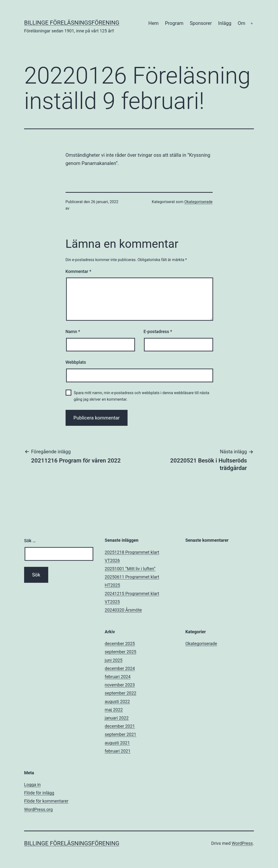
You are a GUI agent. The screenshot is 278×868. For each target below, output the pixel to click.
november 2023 (120, 685)
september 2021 (120, 734)
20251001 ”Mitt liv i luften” (130, 569)
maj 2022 (114, 710)
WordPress (242, 843)
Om (241, 23)
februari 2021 (118, 751)
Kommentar (78, 271)
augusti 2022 (117, 701)
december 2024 (120, 668)
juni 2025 (113, 660)
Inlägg (225, 23)
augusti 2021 (117, 743)
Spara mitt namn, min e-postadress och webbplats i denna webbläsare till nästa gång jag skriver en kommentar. (142, 396)
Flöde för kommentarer (46, 801)
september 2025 (120, 652)
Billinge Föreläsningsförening (72, 23)
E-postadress (158, 331)
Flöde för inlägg (39, 793)
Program (174, 23)
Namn (73, 331)
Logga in (32, 785)
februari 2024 (118, 677)
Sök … (30, 541)
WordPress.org (38, 809)
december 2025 (120, 644)
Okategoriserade (198, 202)
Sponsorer (201, 23)
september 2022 (120, 693)
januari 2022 (117, 718)
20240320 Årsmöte (123, 610)
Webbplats (76, 362)
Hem (153, 23)
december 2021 (120, 726)
